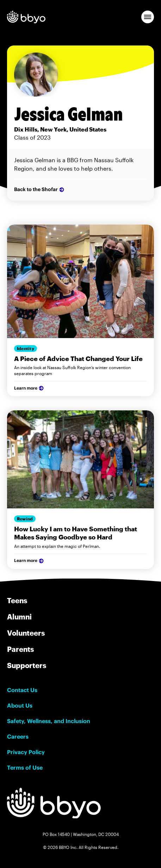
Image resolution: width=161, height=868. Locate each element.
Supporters (27, 665)
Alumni (19, 617)
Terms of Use (25, 768)
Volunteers (26, 633)
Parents (20, 649)
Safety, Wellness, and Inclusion (49, 721)
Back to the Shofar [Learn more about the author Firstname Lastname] (40, 190)
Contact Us (22, 690)
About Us (20, 705)
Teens (17, 600)
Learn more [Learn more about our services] (30, 388)
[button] (148, 17)
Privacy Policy (26, 752)
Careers (18, 736)
